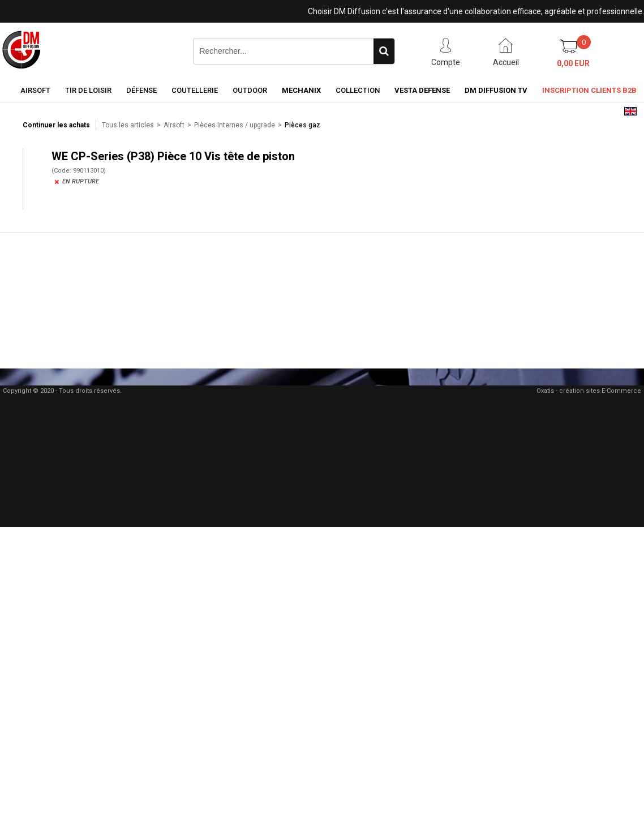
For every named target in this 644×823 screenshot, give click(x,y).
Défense (141, 90)
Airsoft (35, 90)
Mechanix (301, 90)
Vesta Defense (422, 90)
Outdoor (250, 90)
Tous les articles (128, 125)
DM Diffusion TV (496, 90)
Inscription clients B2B (589, 90)
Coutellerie (195, 90)
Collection (358, 90)
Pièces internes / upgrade (235, 125)
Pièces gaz (302, 125)
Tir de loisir (88, 90)
